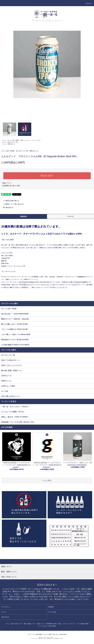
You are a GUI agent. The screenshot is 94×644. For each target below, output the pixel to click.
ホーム (4, 140)
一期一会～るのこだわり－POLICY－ (15, 407)
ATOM (54, 626)
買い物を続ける (7, 208)
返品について (7, 183)
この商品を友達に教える (10, 201)
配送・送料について (30, 624)
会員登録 (51, 607)
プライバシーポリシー (69, 624)
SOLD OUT (47, 176)
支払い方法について (17, 624)
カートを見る (52, 612)
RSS (50, 626)
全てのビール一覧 (13, 142)
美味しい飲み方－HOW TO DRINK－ (15, 417)
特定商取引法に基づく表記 (11, 186)
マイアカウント (6, 607)
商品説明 (24, 216)
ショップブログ (43, 626)
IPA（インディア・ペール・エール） (31, 140)
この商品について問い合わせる (12, 204)
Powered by (47, 638)
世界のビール (12, 144)
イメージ (71, 216)
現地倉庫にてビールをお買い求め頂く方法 (18, 422)
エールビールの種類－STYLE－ (13, 412)
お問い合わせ (5, 617)
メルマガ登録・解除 (82, 624)
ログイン (4, 612)
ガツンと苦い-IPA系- (13, 140)
